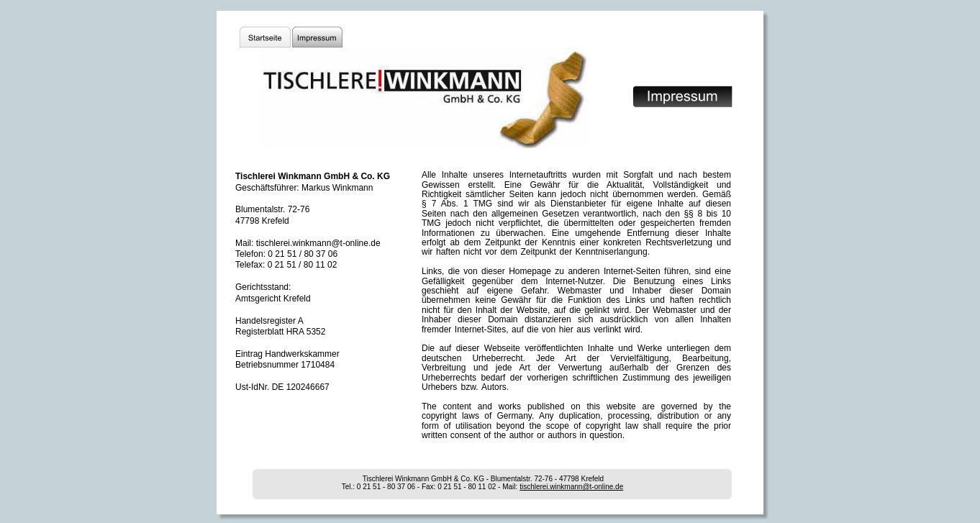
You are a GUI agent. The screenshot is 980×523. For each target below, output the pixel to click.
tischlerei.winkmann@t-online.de (571, 487)
